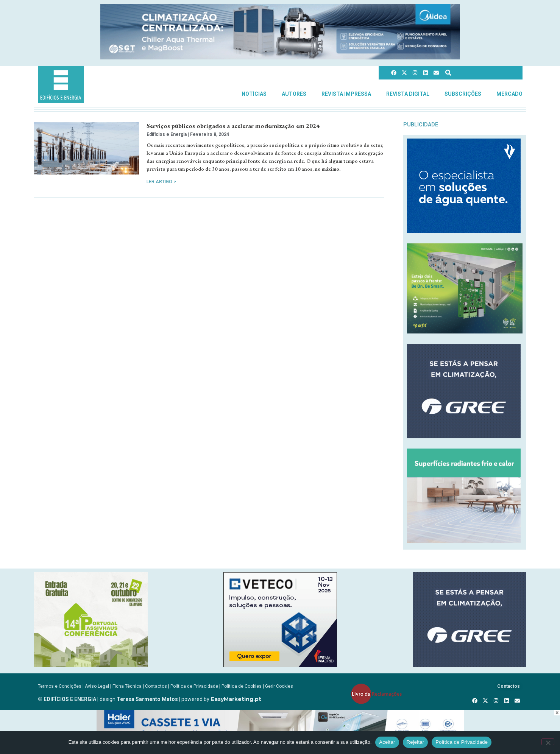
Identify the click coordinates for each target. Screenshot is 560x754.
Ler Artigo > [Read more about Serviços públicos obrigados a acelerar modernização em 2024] (161, 182)
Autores (294, 94)
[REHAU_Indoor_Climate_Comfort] (464, 541)
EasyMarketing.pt (235, 699)
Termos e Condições (60, 686)
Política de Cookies (242, 686)
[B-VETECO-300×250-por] (280, 665)
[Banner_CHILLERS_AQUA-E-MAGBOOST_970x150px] (280, 57)
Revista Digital (408, 94)
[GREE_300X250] (464, 436)
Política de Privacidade (194, 686)
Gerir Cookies (279, 686)
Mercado (509, 94)
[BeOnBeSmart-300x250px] (465, 331)
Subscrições (463, 94)
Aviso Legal (97, 686)
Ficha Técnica (127, 686)
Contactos (156, 686)
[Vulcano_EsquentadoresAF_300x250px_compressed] (464, 231)
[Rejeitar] (548, 742)
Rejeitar (416, 742)
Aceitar (387, 742)
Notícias (254, 94)
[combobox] (479, 72)
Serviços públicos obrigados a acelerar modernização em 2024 (233, 126)
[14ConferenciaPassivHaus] (91, 665)
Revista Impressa (346, 94)
